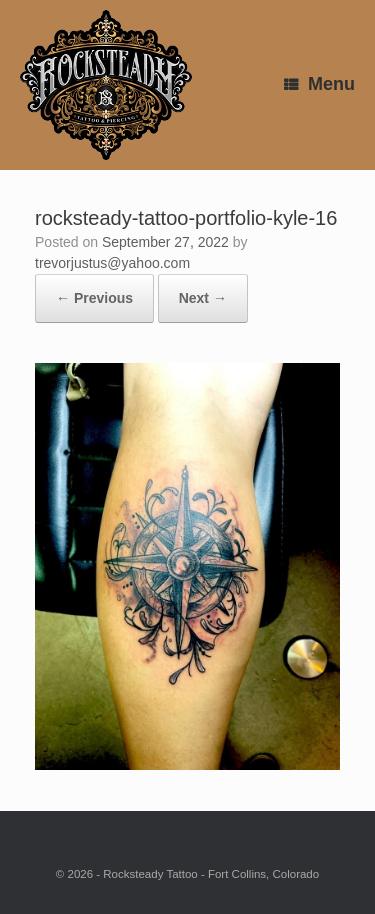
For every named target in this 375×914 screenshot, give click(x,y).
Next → (203, 298)
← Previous (94, 298)
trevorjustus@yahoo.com (112, 263)
